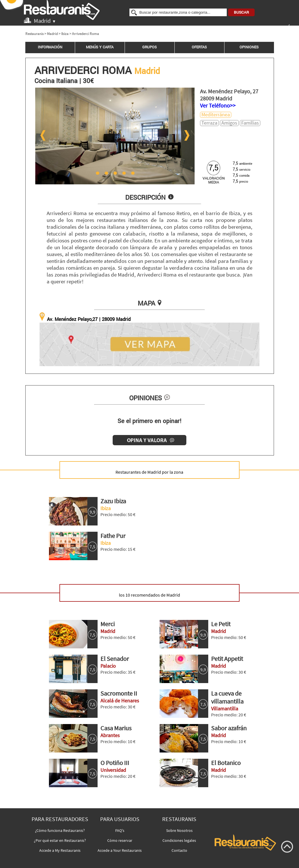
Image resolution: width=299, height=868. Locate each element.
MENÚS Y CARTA (100, 47)
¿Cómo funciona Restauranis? (60, 830)
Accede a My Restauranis (60, 850)
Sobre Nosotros (179, 830)
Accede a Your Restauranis (120, 850)
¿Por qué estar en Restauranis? (60, 840)
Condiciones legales (179, 840)
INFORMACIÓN (50, 47)
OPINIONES (249, 47)
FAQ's (120, 830)
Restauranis (34, 34)
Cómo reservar (120, 840)
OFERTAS (199, 47)
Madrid (52, 34)
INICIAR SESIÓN (278, 28)
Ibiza (65, 34)
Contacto (179, 850)
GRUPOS (149, 47)
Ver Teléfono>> (218, 105)
